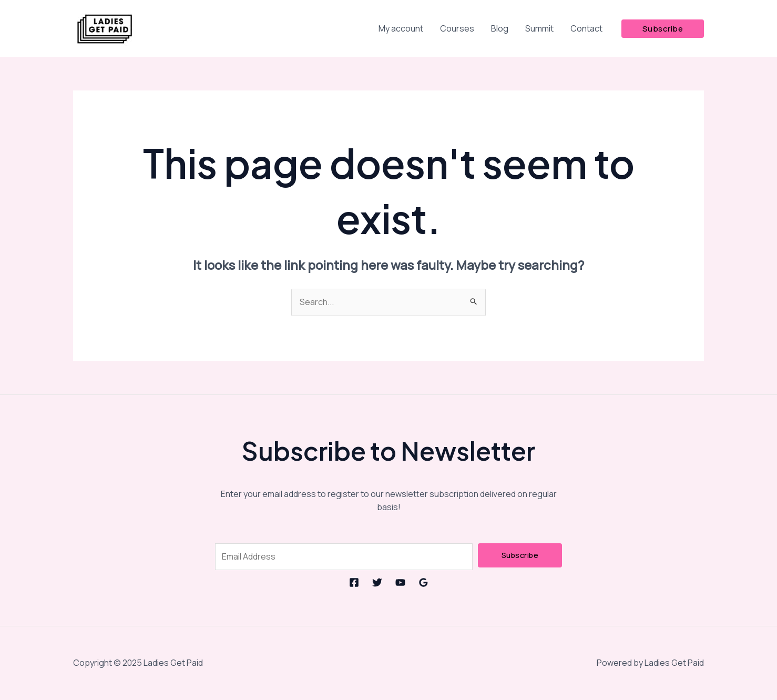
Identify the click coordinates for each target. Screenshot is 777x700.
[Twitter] (377, 582)
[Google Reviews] (423, 582)
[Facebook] (354, 582)
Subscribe (520, 555)
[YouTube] (400, 582)
